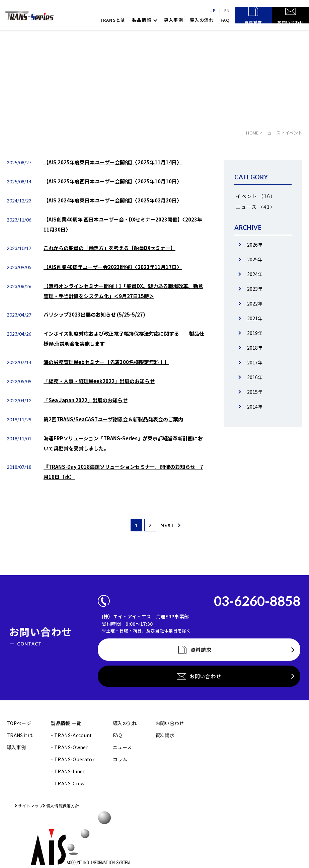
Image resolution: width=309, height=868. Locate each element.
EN (227, 11)
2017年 (255, 362)
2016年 (255, 377)
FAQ (225, 20)
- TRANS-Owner (69, 690)
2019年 (255, 333)
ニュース (272, 133)
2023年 (255, 289)
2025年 (255, 259)
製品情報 (142, 20)
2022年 (255, 303)
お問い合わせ (170, 666)
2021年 (255, 318)
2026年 (255, 245)
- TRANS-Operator (73, 702)
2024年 (255, 274)
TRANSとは (113, 20)
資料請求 (165, 678)
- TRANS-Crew (68, 726)
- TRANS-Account (71, 678)
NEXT (175, 525)
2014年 (255, 407)
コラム (120, 702)
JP (212, 11)
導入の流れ (202, 20)
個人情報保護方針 (69, 748)
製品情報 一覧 (66, 666)
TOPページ (19, 666)
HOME (253, 133)
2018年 (255, 348)
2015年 (255, 392)
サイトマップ (23, 748)
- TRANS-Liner (68, 714)
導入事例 (174, 20)
